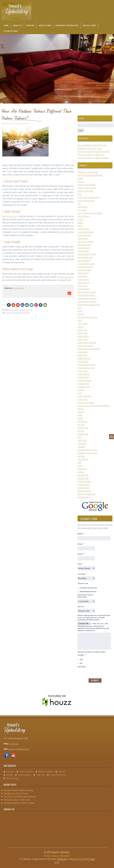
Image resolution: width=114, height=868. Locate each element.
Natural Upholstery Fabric (86, 368)
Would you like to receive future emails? (92, 654)
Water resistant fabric (10, 216)
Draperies (62, 771)
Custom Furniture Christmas (87, 254)
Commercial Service (88, 588)
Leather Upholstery (84, 358)
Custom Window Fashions (86, 295)
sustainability (82, 443)
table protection (83, 459)
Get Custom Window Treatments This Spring (92, 145)
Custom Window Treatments (87, 298)
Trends (80, 466)
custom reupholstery (84, 270)
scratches (81, 409)
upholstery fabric (83, 478)
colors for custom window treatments (90, 213)
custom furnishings (84, 248)
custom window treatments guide (89, 305)
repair (80, 393)
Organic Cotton (82, 371)
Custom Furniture (83, 251)
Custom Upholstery (26, 771)
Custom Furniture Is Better (86, 264)
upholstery (81, 472)
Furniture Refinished (58, 775)
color (79, 204)
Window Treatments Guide (86, 494)
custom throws (82, 286)
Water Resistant (25, 313)
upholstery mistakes (84, 481)
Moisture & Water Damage (87, 365)
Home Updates (83, 352)
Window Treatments (84, 491)
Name (81, 533)
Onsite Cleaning (12, 778)
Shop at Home (45, 26)
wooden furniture (83, 497)
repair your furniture (84, 396)
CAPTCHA (82, 667)
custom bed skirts (83, 229)
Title (80, 564)
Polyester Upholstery (84, 380)
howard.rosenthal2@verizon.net (18, 749)
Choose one (83, 583)
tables (80, 462)
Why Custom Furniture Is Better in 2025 (91, 155)
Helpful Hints (89, 26)
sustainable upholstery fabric (87, 450)
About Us (17, 26)
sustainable (81, 447)
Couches (80, 219)
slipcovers (81, 431)
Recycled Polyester (84, 387)
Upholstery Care (83, 475)
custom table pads (84, 282)
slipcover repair (83, 428)
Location (82, 574)
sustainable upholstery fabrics (88, 453)
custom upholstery (84, 289)
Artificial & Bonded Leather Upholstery (90, 175)
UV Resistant (15, 313)
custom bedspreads (84, 235)
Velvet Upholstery (83, 484)
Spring (80, 437)
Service (81, 607)
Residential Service (88, 592)
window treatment (84, 488)
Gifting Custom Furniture (86, 346)
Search (81, 131)
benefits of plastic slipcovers (87, 188)
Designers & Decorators (67, 26)
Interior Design (83, 355)
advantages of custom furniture (88, 172)
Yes (81, 660)
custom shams (82, 276)
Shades (80, 415)
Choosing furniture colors (86, 200)
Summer (8, 313)
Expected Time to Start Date (85, 596)
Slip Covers (81, 424)
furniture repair (83, 339)
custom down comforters (86, 241)
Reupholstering (83, 399)
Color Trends (82, 210)
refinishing (81, 390)
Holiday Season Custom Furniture (89, 349)
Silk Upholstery (82, 421)
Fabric (11, 310)
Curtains (80, 222)
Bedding (80, 178)
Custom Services (83, 273)
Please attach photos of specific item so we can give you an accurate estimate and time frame (94, 618)
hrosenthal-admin (18, 288)
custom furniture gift (84, 260)
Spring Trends (82, 440)
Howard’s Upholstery (66, 277)
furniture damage (83, 336)
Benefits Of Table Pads (85, 191)
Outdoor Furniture (19, 310)
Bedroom (81, 181)
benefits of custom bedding (87, 185)
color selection (82, 207)
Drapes (80, 311)
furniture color (82, 330)
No (81, 663)
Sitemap (57, 862)
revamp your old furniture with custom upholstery (94, 406)
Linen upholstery (83, 361)
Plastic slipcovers (83, 377)
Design (80, 308)
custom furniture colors (85, 257)
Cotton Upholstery (84, 216)
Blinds (80, 194)
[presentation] (94, 673)
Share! (4, 305)
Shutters (80, 418)
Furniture (81, 327)
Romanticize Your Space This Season (90, 148)
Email (81, 544)
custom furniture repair (85, 267)
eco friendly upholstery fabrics (88, 317)
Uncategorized (82, 469)
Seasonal (29, 310)
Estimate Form (10, 31)
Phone (81, 554)
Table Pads (81, 456)
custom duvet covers (84, 245)
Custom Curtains (83, 238)
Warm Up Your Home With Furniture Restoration (94, 151)
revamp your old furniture (86, 402)
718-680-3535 (14, 744)
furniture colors (83, 333)
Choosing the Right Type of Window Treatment (93, 158)
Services (30, 26)
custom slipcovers (83, 279)
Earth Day (81, 314)
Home (6, 26)
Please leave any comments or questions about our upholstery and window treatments (93, 628)
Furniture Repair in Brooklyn (87, 342)
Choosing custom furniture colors (89, 197)
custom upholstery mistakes (87, 292)
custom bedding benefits (86, 232)
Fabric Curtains (82, 323)
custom (80, 226)
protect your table (83, 383)
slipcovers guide (83, 434)
